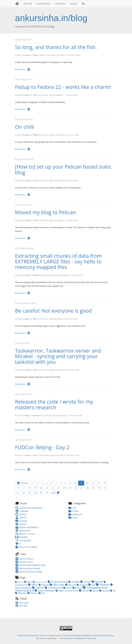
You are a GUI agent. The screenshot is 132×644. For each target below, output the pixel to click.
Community (54, 588)
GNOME (74, 582)
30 (99, 488)
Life (34, 319)
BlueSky (21, 537)
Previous (23, 483)
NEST (33, 585)
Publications (60, 4)
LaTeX (86, 582)
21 (47, 488)
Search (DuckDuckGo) (29, 508)
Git (92, 585)
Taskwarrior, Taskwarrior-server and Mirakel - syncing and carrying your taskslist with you (58, 356)
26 (76, 488)
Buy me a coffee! (26, 547)
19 (35, 488)
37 (47, 493)
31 (105, 488)
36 (41, 493)
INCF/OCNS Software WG (30, 565)
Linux (84, 590)
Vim (42, 593)
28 (88, 488)
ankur (27, 55)
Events (78, 588)
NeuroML (57, 585)
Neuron (71, 585)
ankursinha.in (24, 635)
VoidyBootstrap (83, 638)
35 (35, 493)
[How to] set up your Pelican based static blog (63, 170)
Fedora (21, 524)
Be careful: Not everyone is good (53, 311)
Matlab (105, 591)
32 (18, 493)
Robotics (21, 593)
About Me (28, 4)
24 (64, 488)
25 (70, 488)
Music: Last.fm (25, 534)
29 (93, 488)
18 (29, 488)
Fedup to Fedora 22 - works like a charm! (63, 87)
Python (38, 588)
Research (37, 275)
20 (41, 488)
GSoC (68, 588)
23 (58, 488)
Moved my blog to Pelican (45, 212)
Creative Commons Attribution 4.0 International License (88, 635)
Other (35, 55)
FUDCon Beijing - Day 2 (42, 447)
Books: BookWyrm (27, 527)
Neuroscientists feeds (29, 572)
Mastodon (23, 531)
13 (93, 483)
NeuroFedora (24, 559)
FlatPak (44, 585)
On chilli (25, 127)
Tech (35, 95)
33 (24, 493)
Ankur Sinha (39, 635)
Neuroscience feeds (28, 568)
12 (87, 483)
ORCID (21, 518)
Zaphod (82, 585)
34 (29, 493)
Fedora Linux (24, 562)
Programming (58, 582)
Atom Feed (22, 603)
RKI (94, 638)
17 (24, 488)
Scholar (21, 521)
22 (53, 488)
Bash (28, 582)
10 (75, 483)
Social (94, 591)
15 (104, 483)
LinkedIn (22, 511)
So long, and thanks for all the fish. (56, 47)
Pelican (33, 593)
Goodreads (23, 540)
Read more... (23, 69)
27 (82, 488)
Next (56, 493)
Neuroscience (40, 582)
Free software (45, 590)
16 (18, 488)
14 (99, 483)
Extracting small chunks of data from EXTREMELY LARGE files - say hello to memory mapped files (58, 261)
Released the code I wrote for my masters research (54, 405)
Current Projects (43, 4)
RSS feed (21, 606)
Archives (74, 4)
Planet (98, 582)
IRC (113, 591)
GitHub (21, 514)
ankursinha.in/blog (51, 18)
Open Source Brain (67, 591)
